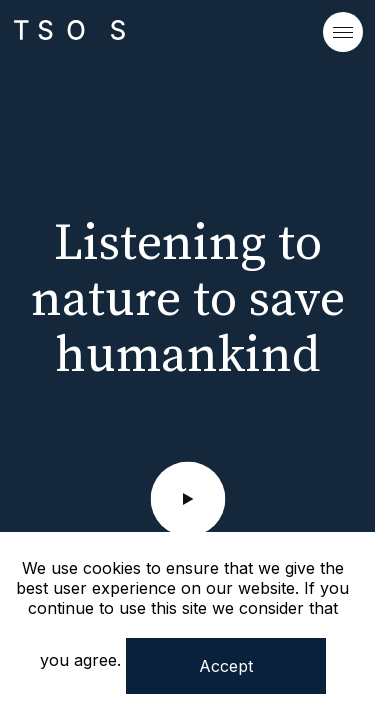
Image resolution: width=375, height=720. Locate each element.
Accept (226, 666)
